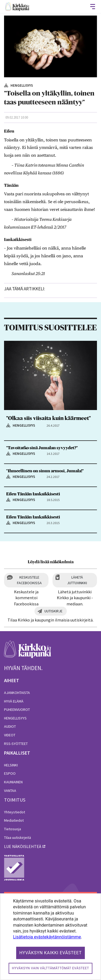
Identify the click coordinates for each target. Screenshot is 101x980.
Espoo (10, 773)
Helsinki (11, 765)
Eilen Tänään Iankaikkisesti (33, 494)
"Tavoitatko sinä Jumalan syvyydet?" (42, 448)
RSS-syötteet (16, 744)
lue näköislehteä (23, 846)
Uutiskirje (53, 611)
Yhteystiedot (15, 812)
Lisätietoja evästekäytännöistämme (47, 937)
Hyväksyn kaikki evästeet (51, 953)
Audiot (10, 726)
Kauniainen (13, 782)
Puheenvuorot (17, 710)
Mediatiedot (14, 820)
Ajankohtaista (17, 693)
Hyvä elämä (14, 701)
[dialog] (50, 937)
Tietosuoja (13, 829)
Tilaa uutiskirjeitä (18, 838)
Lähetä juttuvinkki (77, 580)
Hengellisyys (15, 718)
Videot (10, 735)
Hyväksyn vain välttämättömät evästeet (50, 968)
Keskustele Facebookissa (29, 580)
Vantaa (10, 791)
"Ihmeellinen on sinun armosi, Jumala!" (45, 471)
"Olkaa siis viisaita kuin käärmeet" (48, 418)
